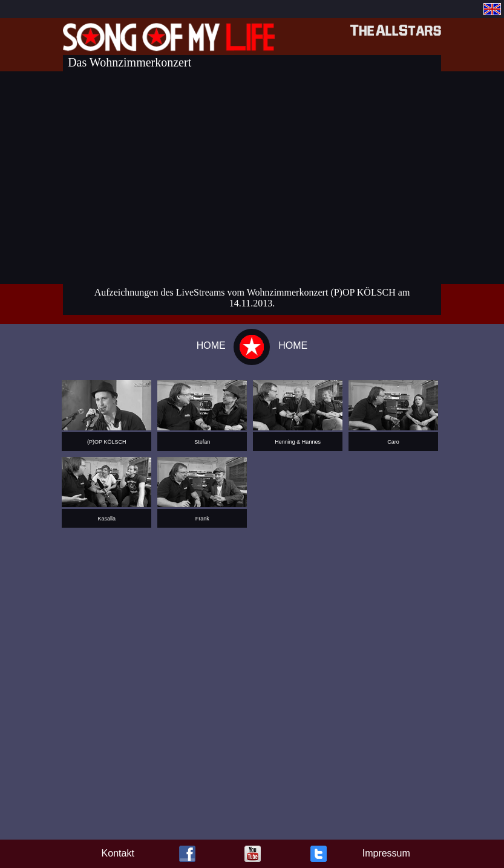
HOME (211, 345)
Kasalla (107, 519)
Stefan (202, 442)
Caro (393, 442)
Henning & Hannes (298, 442)
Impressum (386, 853)
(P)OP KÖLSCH (106, 442)
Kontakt (118, 853)
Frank (202, 519)
